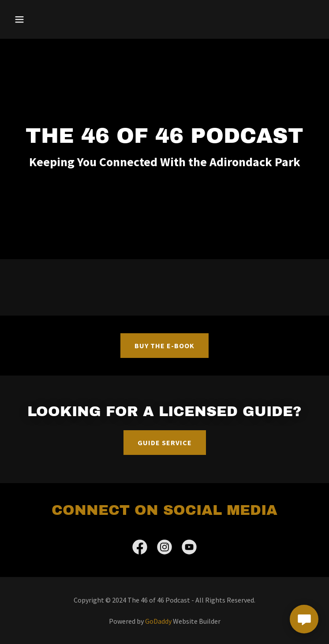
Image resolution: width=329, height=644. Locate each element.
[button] (46, 19)
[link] (140, 549)
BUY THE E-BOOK (164, 346)
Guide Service (165, 443)
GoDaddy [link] (158, 621)
